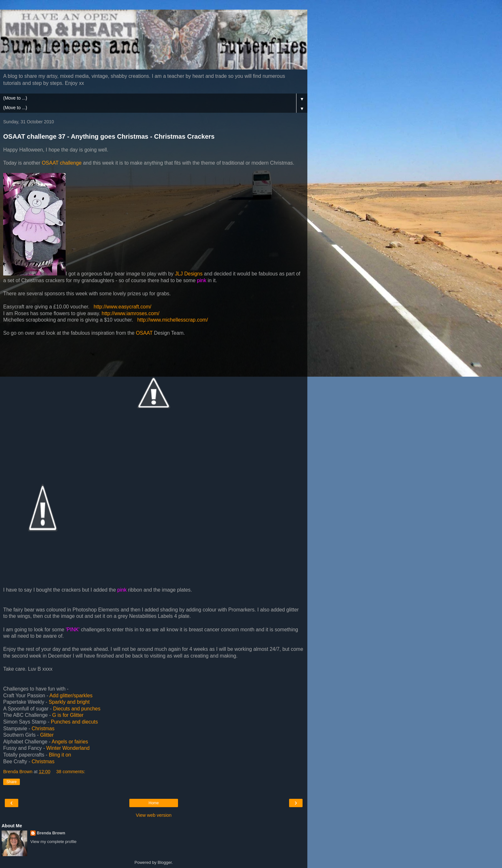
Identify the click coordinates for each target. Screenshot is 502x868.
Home (154, 803)
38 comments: (71, 772)
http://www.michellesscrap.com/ (173, 320)
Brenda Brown (51, 833)
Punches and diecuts (74, 722)
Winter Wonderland (68, 748)
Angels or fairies (70, 742)
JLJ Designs (189, 274)
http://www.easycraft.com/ (122, 307)
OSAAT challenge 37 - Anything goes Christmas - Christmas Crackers (109, 136)
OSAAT (144, 333)
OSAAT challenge (62, 163)
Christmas (43, 729)
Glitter (48, 735)
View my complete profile (53, 842)
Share (12, 782)
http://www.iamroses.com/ (131, 313)
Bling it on (60, 755)
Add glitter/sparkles (71, 696)
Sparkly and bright (69, 702)
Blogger (165, 862)
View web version (154, 815)
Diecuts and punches (77, 709)
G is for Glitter (68, 715)
